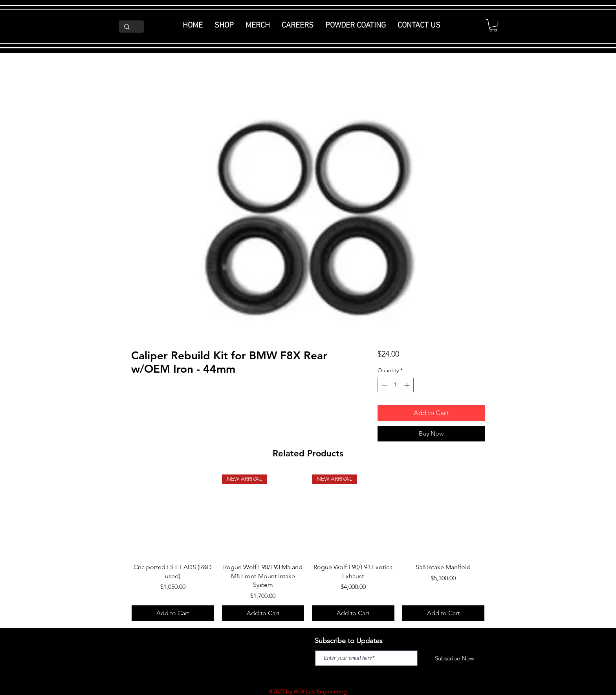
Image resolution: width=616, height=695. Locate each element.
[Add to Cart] (173, 613)
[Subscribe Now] (455, 658)
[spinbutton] (396, 385)
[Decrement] (384, 385)
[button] (493, 25)
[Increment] (408, 385)
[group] (308, 548)
